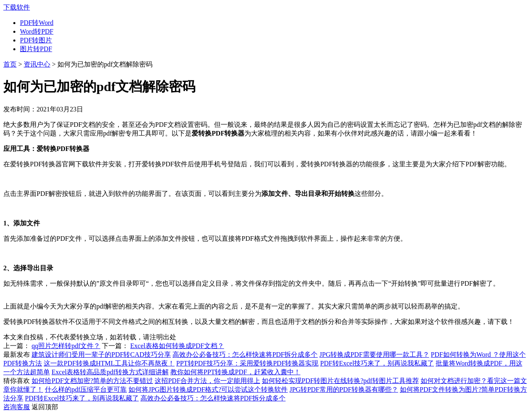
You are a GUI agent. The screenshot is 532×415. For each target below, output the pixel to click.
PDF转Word (37, 23)
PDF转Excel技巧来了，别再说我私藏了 (377, 363)
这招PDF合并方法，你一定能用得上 (207, 381)
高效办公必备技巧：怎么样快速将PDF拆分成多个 (245, 354)
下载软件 (17, 7)
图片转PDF (36, 49)
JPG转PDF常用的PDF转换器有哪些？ (344, 389)
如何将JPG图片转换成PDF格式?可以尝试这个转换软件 (208, 389)
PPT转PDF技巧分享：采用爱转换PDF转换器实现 (247, 363)
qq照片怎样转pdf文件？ (66, 346)
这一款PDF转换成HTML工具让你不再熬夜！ (109, 363)
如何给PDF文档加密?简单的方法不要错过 (92, 381)
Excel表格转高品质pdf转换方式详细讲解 (110, 372)
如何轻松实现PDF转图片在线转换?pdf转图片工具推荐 (340, 381)
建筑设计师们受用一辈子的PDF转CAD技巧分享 (101, 354)
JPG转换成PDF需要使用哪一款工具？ (374, 354)
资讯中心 (37, 64)
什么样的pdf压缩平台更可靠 (86, 389)
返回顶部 (45, 407)
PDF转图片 (36, 40)
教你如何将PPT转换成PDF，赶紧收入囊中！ (235, 372)
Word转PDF (37, 31)
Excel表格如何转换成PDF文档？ (177, 346)
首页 (10, 64)
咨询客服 (17, 407)
